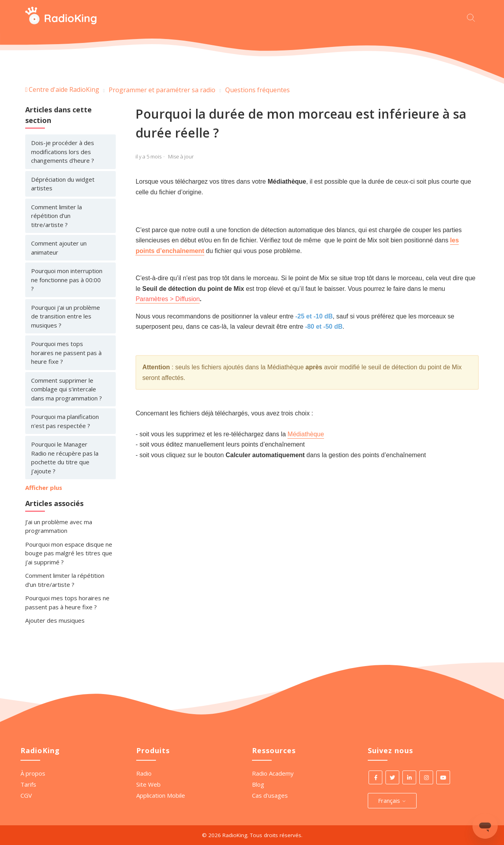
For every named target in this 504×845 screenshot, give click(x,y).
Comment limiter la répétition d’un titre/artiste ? (57, 216)
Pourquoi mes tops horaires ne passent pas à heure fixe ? (66, 353)
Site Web (148, 784)
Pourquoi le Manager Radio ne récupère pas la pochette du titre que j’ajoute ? (65, 458)
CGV (26, 795)
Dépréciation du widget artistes (63, 184)
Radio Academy (273, 773)
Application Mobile (161, 795)
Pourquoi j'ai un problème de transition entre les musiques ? (66, 316)
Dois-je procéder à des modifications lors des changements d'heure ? (63, 152)
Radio (144, 773)
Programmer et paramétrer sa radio (162, 90)
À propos (33, 773)
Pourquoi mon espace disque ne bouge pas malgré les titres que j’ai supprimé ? (69, 553)
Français (392, 800)
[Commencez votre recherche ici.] (473, 17)
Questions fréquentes (258, 90)
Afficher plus (44, 488)
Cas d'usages (270, 795)
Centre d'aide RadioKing (64, 89)
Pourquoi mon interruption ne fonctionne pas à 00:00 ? (67, 280)
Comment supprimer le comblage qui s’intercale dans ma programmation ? (67, 389)
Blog (258, 784)
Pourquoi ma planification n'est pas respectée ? (65, 421)
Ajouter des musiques (55, 620)
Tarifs (28, 784)
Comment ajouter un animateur (59, 248)
